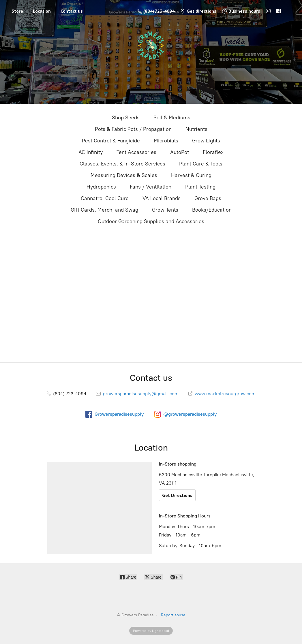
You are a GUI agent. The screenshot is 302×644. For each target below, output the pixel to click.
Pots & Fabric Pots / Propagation (133, 129)
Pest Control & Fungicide (111, 141)
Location (42, 11)
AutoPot (180, 152)
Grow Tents (165, 210)
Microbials (166, 141)
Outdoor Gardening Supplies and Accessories (151, 221)
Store (17, 11)
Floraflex (213, 152)
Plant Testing (200, 187)
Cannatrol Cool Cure (105, 198)
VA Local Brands (162, 198)
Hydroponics (101, 187)
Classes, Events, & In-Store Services (122, 164)
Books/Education (212, 210)
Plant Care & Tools (201, 164)
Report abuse (173, 615)
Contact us (72, 11)
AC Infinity (91, 152)
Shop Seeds (126, 118)
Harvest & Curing (191, 175)
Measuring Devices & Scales (124, 175)
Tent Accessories (136, 152)
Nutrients (196, 129)
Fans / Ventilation (151, 187)
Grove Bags (208, 198)
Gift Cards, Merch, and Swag (104, 210)
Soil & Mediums (172, 118)
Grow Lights (206, 141)
